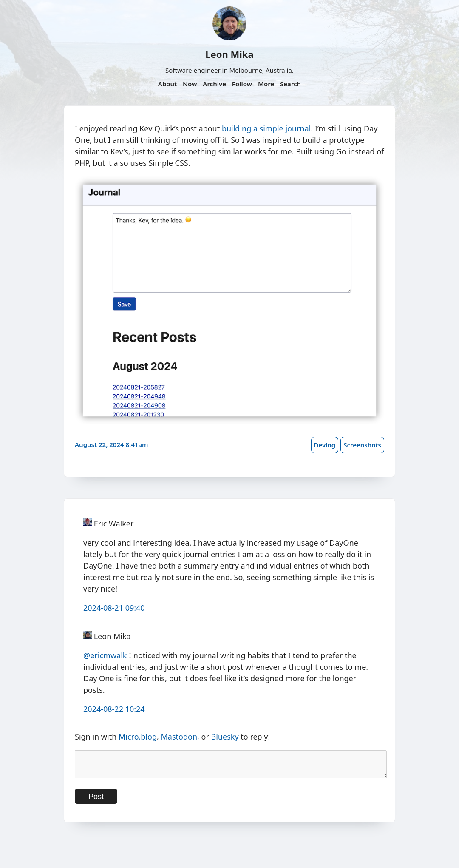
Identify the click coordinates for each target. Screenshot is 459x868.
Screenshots (362, 445)
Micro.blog (138, 737)
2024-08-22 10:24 (114, 709)
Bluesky (225, 737)
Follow (242, 84)
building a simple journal (266, 128)
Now (190, 84)
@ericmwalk (105, 655)
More (266, 84)
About (167, 84)
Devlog (325, 445)
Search (290, 84)
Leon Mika (229, 54)
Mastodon (179, 737)
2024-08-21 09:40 (114, 608)
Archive (214, 84)
